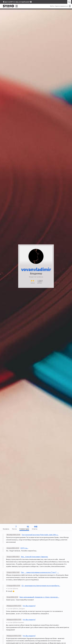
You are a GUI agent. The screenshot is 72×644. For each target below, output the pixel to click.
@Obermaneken (19, 622)
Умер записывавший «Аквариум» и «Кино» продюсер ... (39, 597)
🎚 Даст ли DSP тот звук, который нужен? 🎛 (17, 2)
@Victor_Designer (19, 609)
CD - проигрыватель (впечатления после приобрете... (41, 586)
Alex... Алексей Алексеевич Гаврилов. (34, 557)
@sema (16, 588)
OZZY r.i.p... (24, 548)
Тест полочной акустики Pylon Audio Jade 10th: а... (40, 535)
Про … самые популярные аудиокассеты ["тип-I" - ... (40, 572)
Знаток (33, 283)
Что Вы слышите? (29, 606)
